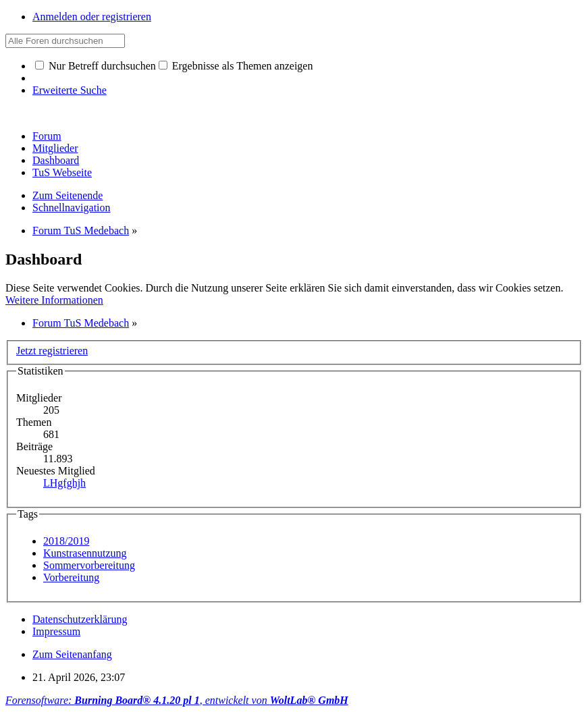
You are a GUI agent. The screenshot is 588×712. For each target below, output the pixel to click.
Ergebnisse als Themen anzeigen (236, 66)
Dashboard (56, 160)
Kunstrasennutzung (85, 553)
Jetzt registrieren (52, 351)
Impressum (56, 631)
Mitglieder (55, 148)
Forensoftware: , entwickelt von (177, 700)
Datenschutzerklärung (80, 619)
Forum (47, 136)
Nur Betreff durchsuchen (96, 66)
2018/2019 (66, 541)
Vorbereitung (71, 577)
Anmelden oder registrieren (92, 17)
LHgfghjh (64, 483)
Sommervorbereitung (89, 565)
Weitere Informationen (54, 300)
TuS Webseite (62, 172)
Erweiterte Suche (70, 90)
